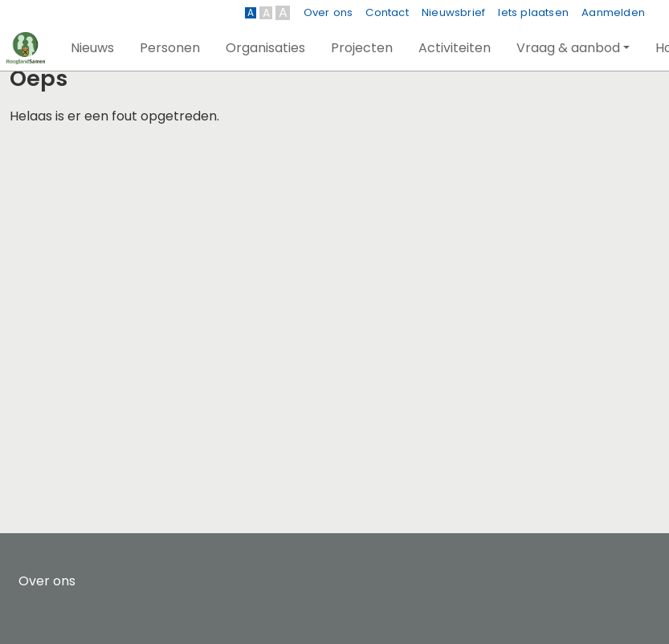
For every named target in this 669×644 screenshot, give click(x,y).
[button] (92, 48)
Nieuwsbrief (453, 12)
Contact (387, 12)
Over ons (328, 12)
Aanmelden (613, 12)
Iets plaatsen (533, 12)
